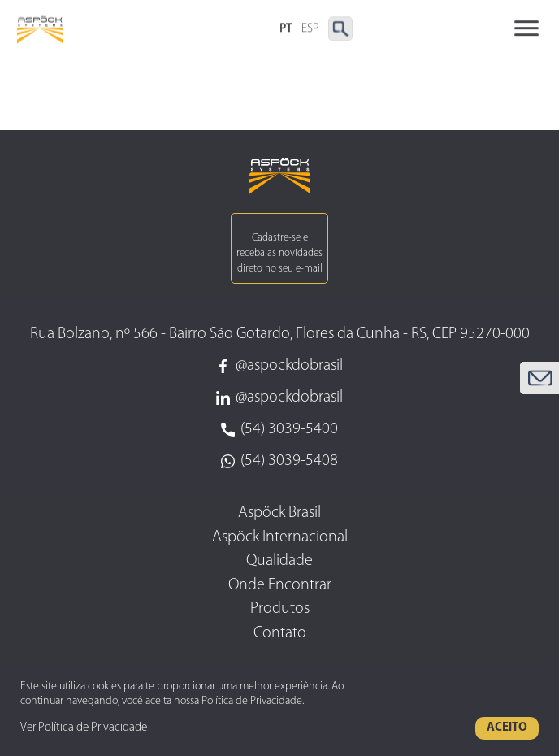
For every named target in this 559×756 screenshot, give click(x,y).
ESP (310, 30)
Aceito (507, 728)
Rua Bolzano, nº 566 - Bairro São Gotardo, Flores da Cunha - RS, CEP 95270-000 (280, 334)
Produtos (280, 609)
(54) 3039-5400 (279, 429)
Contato (280, 633)
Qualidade (279, 561)
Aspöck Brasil (279, 513)
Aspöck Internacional (280, 537)
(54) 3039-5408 (279, 461)
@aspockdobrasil (279, 366)
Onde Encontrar (280, 585)
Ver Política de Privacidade (84, 728)
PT (286, 30)
